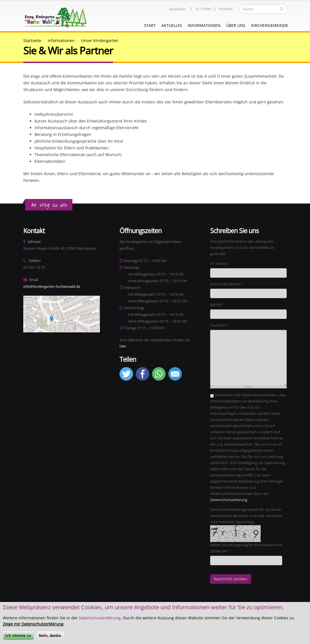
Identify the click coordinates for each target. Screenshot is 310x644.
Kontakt (226, 9)
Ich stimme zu (18, 637)
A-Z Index (204, 9)
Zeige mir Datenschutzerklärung (33, 625)
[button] (126, 379)
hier (123, 346)
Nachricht (220, 325)
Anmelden (177, 9)
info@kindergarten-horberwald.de (52, 287)
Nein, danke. (50, 637)
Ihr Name (219, 264)
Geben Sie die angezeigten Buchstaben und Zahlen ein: (246, 548)
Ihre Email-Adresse (227, 284)
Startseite (32, 40)
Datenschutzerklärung (229, 500)
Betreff (217, 305)
